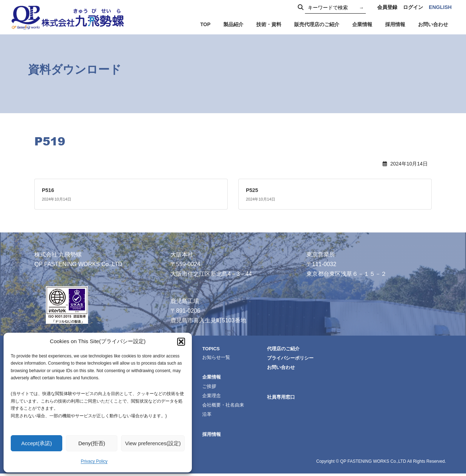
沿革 (217, 416)
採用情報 (222, 436)
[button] (181, 342)
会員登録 (387, 7)
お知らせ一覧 (227, 357)
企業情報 (222, 378)
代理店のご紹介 (297, 348)
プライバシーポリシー (305, 358)
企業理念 (222, 397)
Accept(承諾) (37, 443)
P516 (48, 190)
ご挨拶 (219, 387)
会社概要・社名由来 (234, 407)
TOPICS (221, 348)
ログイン (413, 7)
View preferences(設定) (153, 443)
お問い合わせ (295, 368)
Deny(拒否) (92, 443)
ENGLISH (440, 7)
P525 (253, 190)
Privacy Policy (94, 461)
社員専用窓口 (295, 398)
